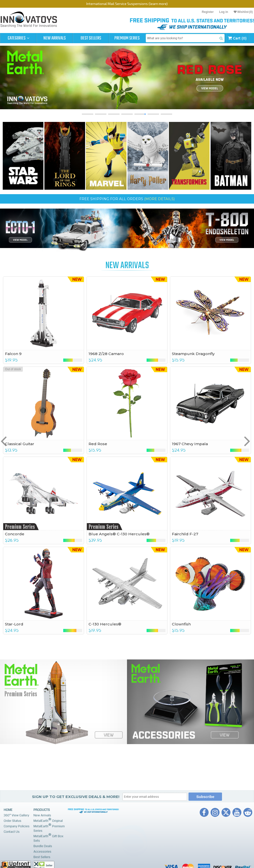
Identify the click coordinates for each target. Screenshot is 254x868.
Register (208, 12)
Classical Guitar (20, 444)
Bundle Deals (43, 846)
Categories (18, 38)
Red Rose (98, 444)
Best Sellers (91, 38)
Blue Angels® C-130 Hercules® (119, 534)
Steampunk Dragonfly (193, 354)
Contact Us (12, 832)
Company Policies (17, 826)
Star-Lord (14, 624)
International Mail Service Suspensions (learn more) (127, 4)
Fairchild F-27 (185, 534)
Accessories (42, 852)
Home (8, 810)
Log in (223, 12)
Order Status (13, 821)
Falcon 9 (13, 354)
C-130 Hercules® (105, 624)
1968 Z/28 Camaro (106, 354)
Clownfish (181, 624)
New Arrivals (55, 38)
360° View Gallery (16, 815)
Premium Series (127, 38)
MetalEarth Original (48, 820)
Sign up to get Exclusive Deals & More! (76, 797)
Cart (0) (237, 38)
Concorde (15, 534)
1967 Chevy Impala (190, 444)
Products (42, 810)
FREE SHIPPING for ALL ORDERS (127, 199)
